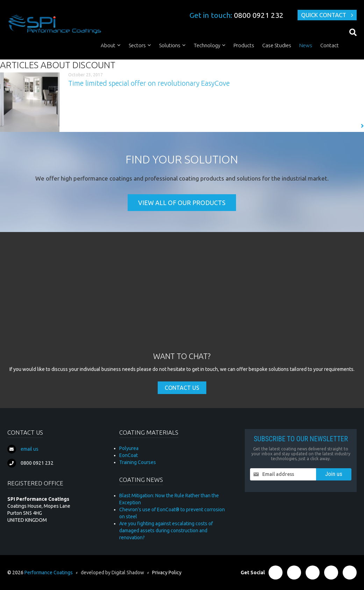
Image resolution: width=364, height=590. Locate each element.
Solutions (170, 45)
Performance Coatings (49, 573)
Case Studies (277, 45)
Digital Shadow (128, 573)
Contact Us (182, 388)
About (108, 45)
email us (30, 449)
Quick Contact (324, 15)
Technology (207, 45)
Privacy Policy (167, 573)
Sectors (137, 45)
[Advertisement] (182, 298)
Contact (330, 45)
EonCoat (129, 455)
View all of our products (182, 203)
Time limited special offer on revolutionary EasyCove (149, 83)
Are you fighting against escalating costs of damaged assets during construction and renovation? (166, 531)
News (306, 45)
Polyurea (129, 448)
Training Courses (138, 462)
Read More (348, 126)
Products (244, 45)
